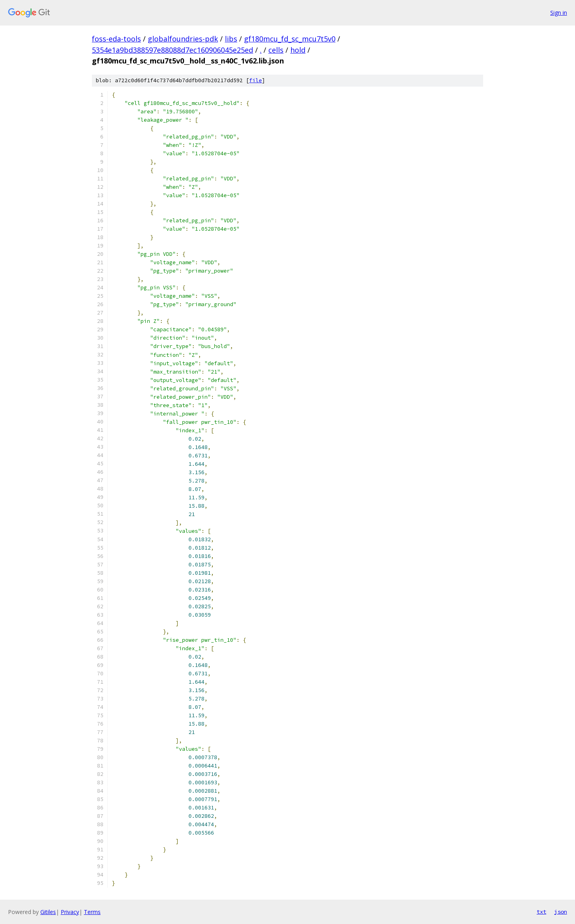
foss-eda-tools (116, 39)
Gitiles (48, 912)
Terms (92, 912)
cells (276, 50)
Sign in (559, 13)
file (256, 80)
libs (231, 39)
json (561, 912)
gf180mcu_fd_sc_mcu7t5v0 (290, 39)
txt (541, 912)
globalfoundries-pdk (183, 39)
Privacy (70, 912)
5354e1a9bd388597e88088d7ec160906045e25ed (172, 50)
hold (298, 50)
